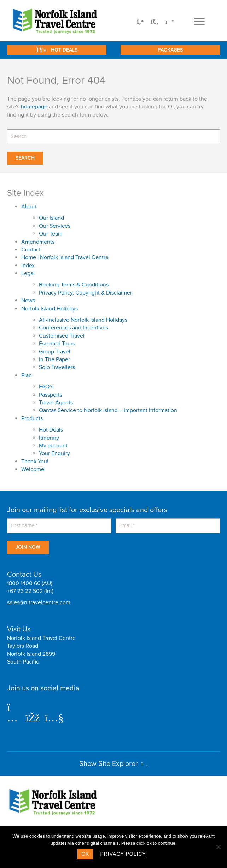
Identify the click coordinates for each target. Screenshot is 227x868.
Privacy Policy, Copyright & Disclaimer (85, 293)
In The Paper (54, 359)
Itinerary (49, 438)
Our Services (55, 226)
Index (28, 266)
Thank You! (35, 462)
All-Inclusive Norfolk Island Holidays (83, 320)
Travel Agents (56, 403)
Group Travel (55, 352)
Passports (51, 395)
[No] (218, 847)
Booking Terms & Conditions (74, 285)
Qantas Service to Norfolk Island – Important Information (108, 410)
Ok (85, 854)
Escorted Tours (57, 344)
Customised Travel (62, 336)
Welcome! (33, 469)
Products (32, 418)
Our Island (51, 218)
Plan (27, 375)
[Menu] (199, 22)
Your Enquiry (54, 453)
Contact (31, 250)
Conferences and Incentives (74, 328)
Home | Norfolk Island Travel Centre (65, 257)
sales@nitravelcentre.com (39, 602)
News (28, 301)
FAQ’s (46, 387)
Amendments (38, 242)
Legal (28, 273)
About (29, 207)
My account (53, 446)
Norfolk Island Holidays (50, 309)
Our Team (51, 234)
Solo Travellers (57, 367)
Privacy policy (123, 854)
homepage (34, 107)
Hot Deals (51, 430)
